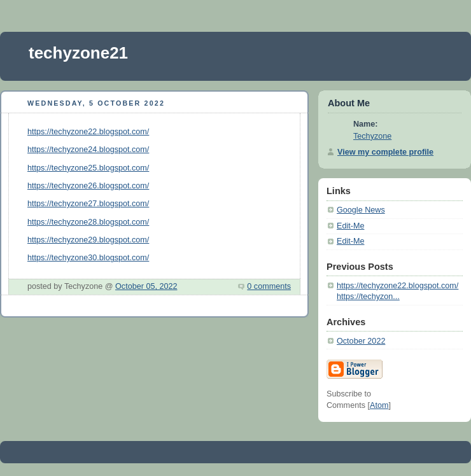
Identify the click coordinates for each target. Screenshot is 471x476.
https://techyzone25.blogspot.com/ (88, 168)
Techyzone (372, 136)
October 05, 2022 (146, 286)
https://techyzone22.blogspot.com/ (88, 132)
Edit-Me (350, 226)
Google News (361, 210)
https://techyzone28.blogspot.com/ (88, 222)
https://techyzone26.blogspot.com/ (88, 186)
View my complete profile (385, 152)
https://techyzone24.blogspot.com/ (88, 150)
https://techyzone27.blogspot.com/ (88, 204)
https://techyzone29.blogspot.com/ (88, 240)
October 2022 (361, 341)
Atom (379, 405)
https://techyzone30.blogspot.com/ (88, 258)
